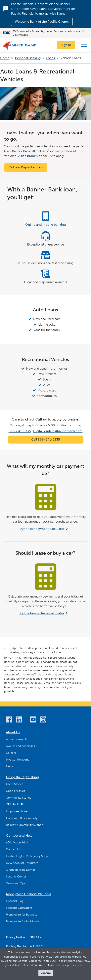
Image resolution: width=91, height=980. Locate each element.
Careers (11, 753)
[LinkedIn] (19, 720)
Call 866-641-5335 (46, 439)
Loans (51, 58)
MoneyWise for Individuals (23, 921)
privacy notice (76, 965)
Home (5, 58)
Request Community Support (25, 825)
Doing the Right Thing (22, 777)
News (10, 766)
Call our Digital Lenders (26, 167)
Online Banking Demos (21, 870)
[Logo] (20, 46)
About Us (13, 732)
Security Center (16, 877)
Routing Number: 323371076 (25, 946)
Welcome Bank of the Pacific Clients (42, 22)
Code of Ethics (15, 791)
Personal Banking (28, 58)
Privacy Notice (15, 937)
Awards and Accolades (20, 746)
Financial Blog (15, 901)
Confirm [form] (46, 973)
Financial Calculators (19, 908)
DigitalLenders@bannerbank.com (58, 431)
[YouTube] (33, 720)
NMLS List (36, 937)
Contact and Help (19, 836)
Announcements (17, 739)
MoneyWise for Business (21, 915)
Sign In (66, 45)
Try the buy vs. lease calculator (42, 613)
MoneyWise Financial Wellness (29, 894)
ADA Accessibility (17, 843)
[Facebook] (9, 720)
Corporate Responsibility (22, 818)
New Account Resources (22, 863)
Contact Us (13, 849)
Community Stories (18, 798)
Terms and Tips (16, 883)
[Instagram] (43, 720)
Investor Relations (17, 760)
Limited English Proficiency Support (29, 856)
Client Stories (15, 784)
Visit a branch (28, 156)
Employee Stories (17, 811)
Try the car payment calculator (42, 529)
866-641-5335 (20, 431)
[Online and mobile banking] (45, 219)
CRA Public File (16, 804)
